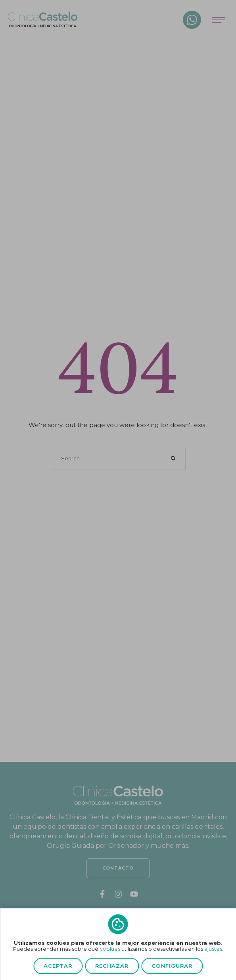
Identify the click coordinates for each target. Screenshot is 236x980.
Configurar (172, 966)
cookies (110, 949)
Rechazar (112, 966)
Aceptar (58, 966)
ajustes (213, 949)
